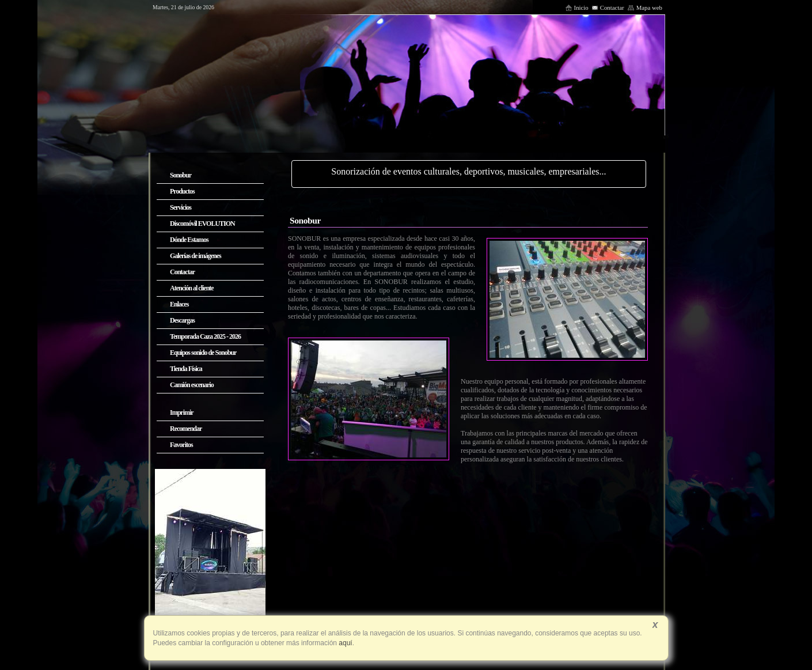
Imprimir (182, 412)
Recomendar (186, 429)
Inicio (577, 7)
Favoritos (181, 445)
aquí (345, 643)
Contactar (608, 7)
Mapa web (645, 7)
